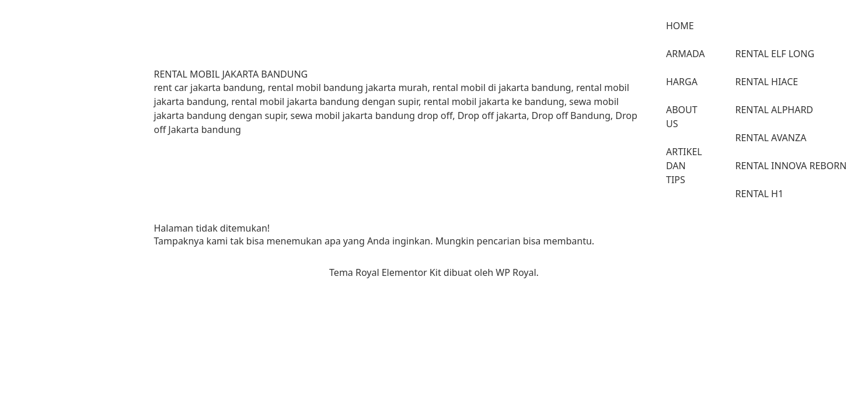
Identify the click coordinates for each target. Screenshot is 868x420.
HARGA (682, 82)
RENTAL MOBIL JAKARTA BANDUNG (231, 74)
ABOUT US (682, 117)
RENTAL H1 (760, 194)
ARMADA (686, 54)
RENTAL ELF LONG (775, 54)
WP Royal (516, 272)
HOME (680, 26)
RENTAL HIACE (767, 82)
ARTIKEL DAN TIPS (684, 166)
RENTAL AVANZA (771, 138)
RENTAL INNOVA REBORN (791, 166)
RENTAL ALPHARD (775, 110)
